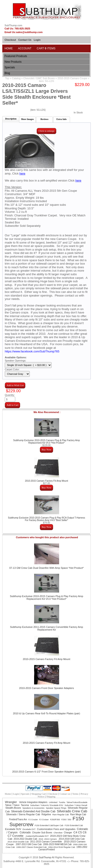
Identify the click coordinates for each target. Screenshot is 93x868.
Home (9, 48)
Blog (7, 73)
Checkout (10, 40)
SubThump (45, 857)
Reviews (44, 119)
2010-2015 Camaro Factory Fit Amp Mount (47, 481)
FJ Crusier (33, 820)
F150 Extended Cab (74, 825)
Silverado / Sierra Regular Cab (23, 814)
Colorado (25, 832)
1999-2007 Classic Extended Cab (31, 847)
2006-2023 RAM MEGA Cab (57, 844)
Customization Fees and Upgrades (56, 829)
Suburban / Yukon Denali (76, 805)
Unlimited (53, 802)
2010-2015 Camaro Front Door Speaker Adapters (46, 688)
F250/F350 (55, 820)
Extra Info (62, 119)
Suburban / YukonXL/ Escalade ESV (47, 805)
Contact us (65, 794)
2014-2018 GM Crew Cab (72, 839)
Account (25, 48)
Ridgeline (46, 814)
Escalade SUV (13, 829)
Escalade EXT (29, 829)
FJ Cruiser (44, 820)
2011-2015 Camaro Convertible (46, 842)
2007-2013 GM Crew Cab (29, 844)
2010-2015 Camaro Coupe (73, 78)
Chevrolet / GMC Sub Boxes (39, 78)
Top (7, 78)
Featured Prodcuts (16, 56)
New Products (13, 62)
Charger (68, 833)
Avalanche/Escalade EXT (37, 836)
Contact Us (25, 40)
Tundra (62, 802)
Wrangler (11, 802)
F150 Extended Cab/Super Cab (49, 825)
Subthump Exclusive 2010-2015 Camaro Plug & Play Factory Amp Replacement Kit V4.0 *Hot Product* (46, 442)
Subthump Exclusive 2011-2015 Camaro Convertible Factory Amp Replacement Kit (46, 628)
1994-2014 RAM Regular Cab (62, 847)
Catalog (16, 78)
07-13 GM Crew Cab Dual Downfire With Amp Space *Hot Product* (46, 568)
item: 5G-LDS (46, 81)
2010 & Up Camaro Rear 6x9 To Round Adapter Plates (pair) (46, 713)
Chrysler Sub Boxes (42, 833)
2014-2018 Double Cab (18, 842)
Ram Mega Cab (78, 814)
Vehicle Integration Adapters (33, 802)
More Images (27, 119)
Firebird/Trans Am (18, 819)
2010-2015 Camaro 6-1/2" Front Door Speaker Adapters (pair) (47, 772)
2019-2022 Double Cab (25, 839)
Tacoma (25, 805)
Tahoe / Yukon (12, 805)
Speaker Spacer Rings (56, 808)
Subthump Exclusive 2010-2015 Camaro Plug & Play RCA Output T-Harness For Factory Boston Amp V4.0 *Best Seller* (46, 519)
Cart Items (46, 48)
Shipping (51, 796)
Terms (75, 794)
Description (11, 119)
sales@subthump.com (29, 32)
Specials (10, 67)
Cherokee (58, 833)
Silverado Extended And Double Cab (33, 811)
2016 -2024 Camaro (48, 839)
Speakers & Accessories (33, 808)
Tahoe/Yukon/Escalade (77, 802)
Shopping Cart (39, 794)
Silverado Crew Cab (72, 811)
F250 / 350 (66, 820)
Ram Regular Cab (60, 815)
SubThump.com (13, 25)
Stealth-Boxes (13, 808)
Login (37, 40)
